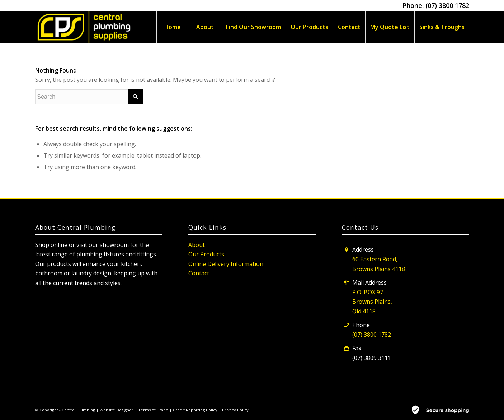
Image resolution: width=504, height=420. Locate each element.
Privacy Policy (235, 410)
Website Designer (117, 410)
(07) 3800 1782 (447, 5)
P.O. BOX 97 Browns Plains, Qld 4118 (372, 302)
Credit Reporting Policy (196, 410)
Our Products (206, 254)
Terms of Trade (154, 410)
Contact (199, 273)
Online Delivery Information (226, 264)
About (197, 245)
